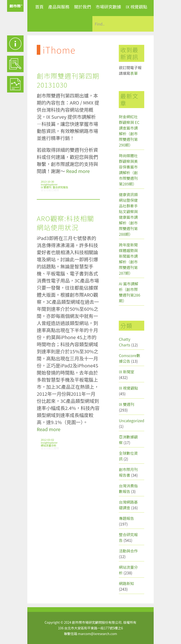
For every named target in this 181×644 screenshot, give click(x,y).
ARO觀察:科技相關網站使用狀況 (65, 223)
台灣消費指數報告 (128, 488)
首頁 (39, 7)
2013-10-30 (47, 181)
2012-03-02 (47, 440)
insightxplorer (49, 184)
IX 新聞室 (126, 372)
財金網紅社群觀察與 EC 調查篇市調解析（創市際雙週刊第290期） (129, 131)
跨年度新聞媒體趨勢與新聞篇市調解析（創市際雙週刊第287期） (128, 259)
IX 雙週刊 (46, 187)
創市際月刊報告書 (128, 472)
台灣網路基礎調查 (128, 505)
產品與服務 (59, 7)
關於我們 (82, 7)
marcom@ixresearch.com (98, 634)
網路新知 (126, 583)
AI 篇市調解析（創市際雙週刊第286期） (130, 292)
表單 (134, 73)
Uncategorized (132, 421)
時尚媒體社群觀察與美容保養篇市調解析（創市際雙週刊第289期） (128, 170)
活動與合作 (128, 551)
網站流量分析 (49, 445)
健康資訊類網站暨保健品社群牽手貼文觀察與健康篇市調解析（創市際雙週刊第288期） (128, 214)
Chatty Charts (125, 342)
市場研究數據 (108, 7)
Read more (78, 171)
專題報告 (126, 518)
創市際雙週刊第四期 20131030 (68, 80)
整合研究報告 (61, 187)
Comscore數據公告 (130, 358)
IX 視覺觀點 (136, 7)
